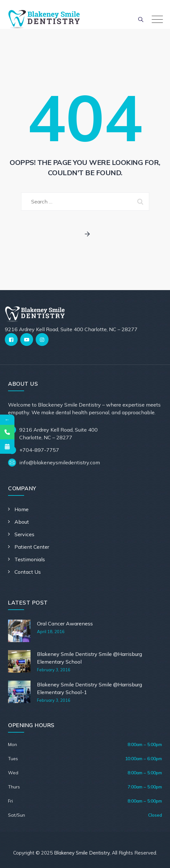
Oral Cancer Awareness (65, 623)
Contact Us (28, 572)
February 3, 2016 (54, 670)
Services (24, 534)
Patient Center (32, 547)
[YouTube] (27, 339)
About (22, 522)
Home (22, 509)
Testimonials (30, 559)
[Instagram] (42, 339)
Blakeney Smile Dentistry (82, 853)
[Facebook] (11, 339)
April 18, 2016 (51, 632)
